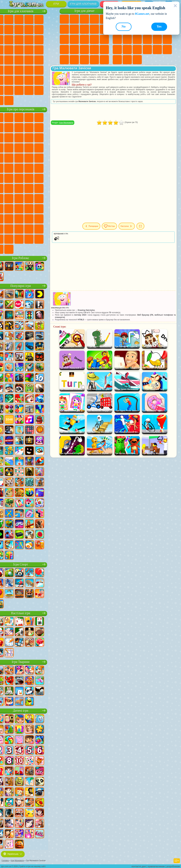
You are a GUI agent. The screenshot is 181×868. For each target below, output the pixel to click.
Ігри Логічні (117, 39)
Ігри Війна (53, 80)
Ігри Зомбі (53, 19)
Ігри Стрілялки (33, 70)
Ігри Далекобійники (13, 90)
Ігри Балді (53, 188)
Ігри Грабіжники (53, 50)
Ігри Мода (74, 60)
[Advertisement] (116, 482)
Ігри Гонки (43, 39)
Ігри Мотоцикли (53, 29)
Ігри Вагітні (104, 39)
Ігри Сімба (43, 208)
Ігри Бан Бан (23, 219)
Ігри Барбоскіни (13, 158)
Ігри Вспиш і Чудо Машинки (43, 148)
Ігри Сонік (53, 148)
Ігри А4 (43, 188)
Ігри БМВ (33, 90)
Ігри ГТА (23, 60)
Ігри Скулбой (53, 198)
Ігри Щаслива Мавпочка (53, 168)
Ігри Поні (64, 19)
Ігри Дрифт (43, 60)
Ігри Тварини (33, 662)
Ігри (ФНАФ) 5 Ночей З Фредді (13, 127)
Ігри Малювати (75, 123)
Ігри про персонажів (33, 109)
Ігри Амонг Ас (13, 188)
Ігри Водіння (43, 80)
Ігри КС (23, 90)
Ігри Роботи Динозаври (33, 50)
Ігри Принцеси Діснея (64, 60)
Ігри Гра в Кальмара (33, 188)
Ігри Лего (23, 138)
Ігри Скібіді (43, 219)
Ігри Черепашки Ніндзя (33, 168)
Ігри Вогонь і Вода (84, 19)
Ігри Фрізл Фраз (53, 158)
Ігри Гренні (13, 198)
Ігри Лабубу (23, 249)
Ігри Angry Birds (43, 138)
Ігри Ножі (147, 39)
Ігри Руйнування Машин (13, 100)
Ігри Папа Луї (94, 39)
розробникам (173, 866)
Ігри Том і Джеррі (13, 178)
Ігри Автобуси (53, 60)
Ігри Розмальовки (84, 29)
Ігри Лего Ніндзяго (53, 117)
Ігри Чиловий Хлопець (23, 239)
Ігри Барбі (94, 19)
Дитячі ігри (33, 710)
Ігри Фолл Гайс (43, 178)
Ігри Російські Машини (33, 60)
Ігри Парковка (13, 19)
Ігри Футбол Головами (33, 80)
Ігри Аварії (43, 29)
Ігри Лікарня (74, 50)
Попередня (98, 226)
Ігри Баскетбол (127, 60)
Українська (13, 853)
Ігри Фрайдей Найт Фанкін (33, 219)
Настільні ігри (33, 613)
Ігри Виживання (43, 50)
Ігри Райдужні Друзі (13, 208)
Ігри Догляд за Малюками (84, 60)
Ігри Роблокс (33, 258)
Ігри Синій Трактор (33, 178)
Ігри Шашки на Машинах (23, 100)
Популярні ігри (33, 286)
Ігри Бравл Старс (23, 188)
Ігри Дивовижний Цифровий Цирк (23, 229)
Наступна (138, 226)
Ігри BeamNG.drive (53, 90)
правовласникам (156, 866)
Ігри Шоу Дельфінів (13, 148)
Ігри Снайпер (53, 39)
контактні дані (139, 866)
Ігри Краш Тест (43, 90)
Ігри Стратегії (33, 19)
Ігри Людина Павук (43, 158)
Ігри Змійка (147, 50)
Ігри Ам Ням (53, 138)
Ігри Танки (43, 19)
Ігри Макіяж (104, 50)
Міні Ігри (117, 50)
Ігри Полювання (43, 70)
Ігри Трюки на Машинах (137, 50)
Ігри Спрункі (43, 229)
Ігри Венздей (13, 219)
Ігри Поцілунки (84, 39)
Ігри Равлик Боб (23, 127)
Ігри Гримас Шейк (53, 219)
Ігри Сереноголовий (53, 178)
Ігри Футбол (23, 19)
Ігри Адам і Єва (23, 168)
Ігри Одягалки (64, 39)
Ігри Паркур (13, 80)
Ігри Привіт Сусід (43, 198)
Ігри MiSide (33, 239)
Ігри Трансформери (33, 229)
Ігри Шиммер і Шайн (43, 168)
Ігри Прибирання (104, 60)
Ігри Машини (33, 29)
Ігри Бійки (33, 39)
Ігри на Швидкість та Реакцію (127, 50)
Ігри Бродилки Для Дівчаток (74, 29)
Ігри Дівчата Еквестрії (74, 19)
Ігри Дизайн (94, 60)
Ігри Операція (94, 50)
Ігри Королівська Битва (13, 29)
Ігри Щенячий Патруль (33, 117)
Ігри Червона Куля (33, 127)
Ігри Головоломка (53, 208)
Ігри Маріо (33, 158)
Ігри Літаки (23, 80)
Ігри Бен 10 (13, 168)
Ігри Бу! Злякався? (43, 239)
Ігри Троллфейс (43, 127)
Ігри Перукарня (74, 39)
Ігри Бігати (23, 70)
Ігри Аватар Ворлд (33, 208)
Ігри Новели (64, 50)
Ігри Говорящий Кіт (43, 117)
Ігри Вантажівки (23, 39)
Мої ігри (119, 226)
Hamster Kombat (13, 229)
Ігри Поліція (23, 50)
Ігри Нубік (33, 198)
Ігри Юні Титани (23, 178)
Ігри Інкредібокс (53, 229)
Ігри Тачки (33, 148)
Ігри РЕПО (53, 239)
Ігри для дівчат (84, 11)
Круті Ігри (117, 60)
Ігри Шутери (13, 70)
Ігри (56, 4)
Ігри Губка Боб (23, 117)
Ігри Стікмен (13, 39)
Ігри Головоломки (157, 50)
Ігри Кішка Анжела (94, 29)
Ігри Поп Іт (157, 39)
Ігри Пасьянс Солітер (137, 39)
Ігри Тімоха (13, 239)
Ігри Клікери (127, 39)
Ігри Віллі (13, 117)
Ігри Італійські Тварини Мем (13, 249)
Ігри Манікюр (84, 50)
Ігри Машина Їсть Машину (13, 60)
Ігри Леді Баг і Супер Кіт (53, 127)
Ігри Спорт (33, 564)
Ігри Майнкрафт (23, 29)
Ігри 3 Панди (23, 148)
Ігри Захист (137, 60)
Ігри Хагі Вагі (23, 198)
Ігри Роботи (13, 50)
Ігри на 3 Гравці (167, 50)
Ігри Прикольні (167, 39)
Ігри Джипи (53, 70)
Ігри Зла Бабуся (13, 138)
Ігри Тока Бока (23, 208)
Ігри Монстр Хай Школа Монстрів (64, 29)
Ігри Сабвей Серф (33, 138)
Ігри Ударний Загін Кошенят (23, 158)
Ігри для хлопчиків (83, 4)
